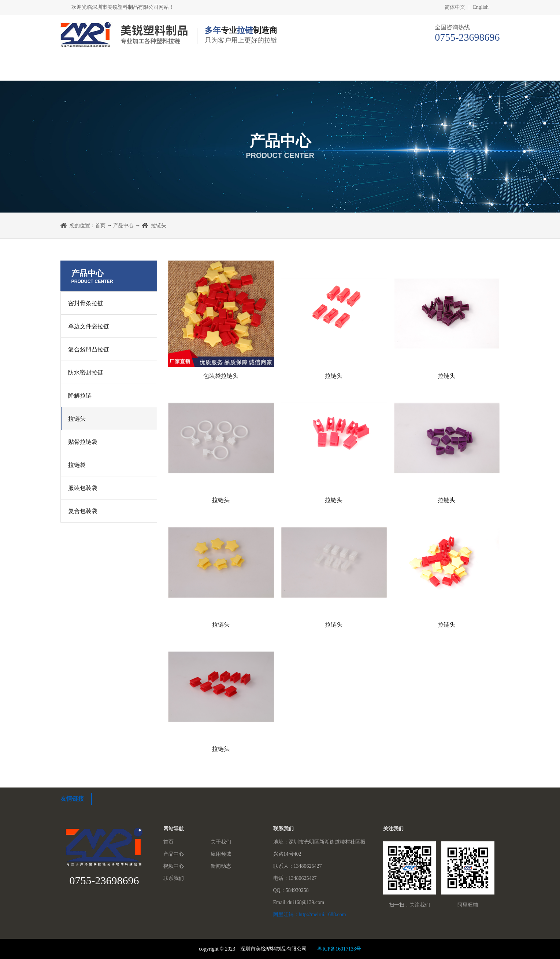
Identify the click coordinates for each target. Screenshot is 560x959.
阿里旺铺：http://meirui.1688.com (310, 914)
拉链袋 (77, 465)
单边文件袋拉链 (89, 326)
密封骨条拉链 (86, 303)
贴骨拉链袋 (83, 442)
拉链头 (77, 419)
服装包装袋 (83, 488)
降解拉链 (80, 396)
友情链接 (72, 799)
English (481, 7)
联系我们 (468, 69)
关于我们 (155, 69)
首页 (89, 69)
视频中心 (343, 69)
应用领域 (280, 69)
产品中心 (217, 69)
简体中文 (455, 7)
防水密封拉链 (86, 372)
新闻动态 (405, 69)
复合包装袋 (83, 511)
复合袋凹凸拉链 (89, 349)
